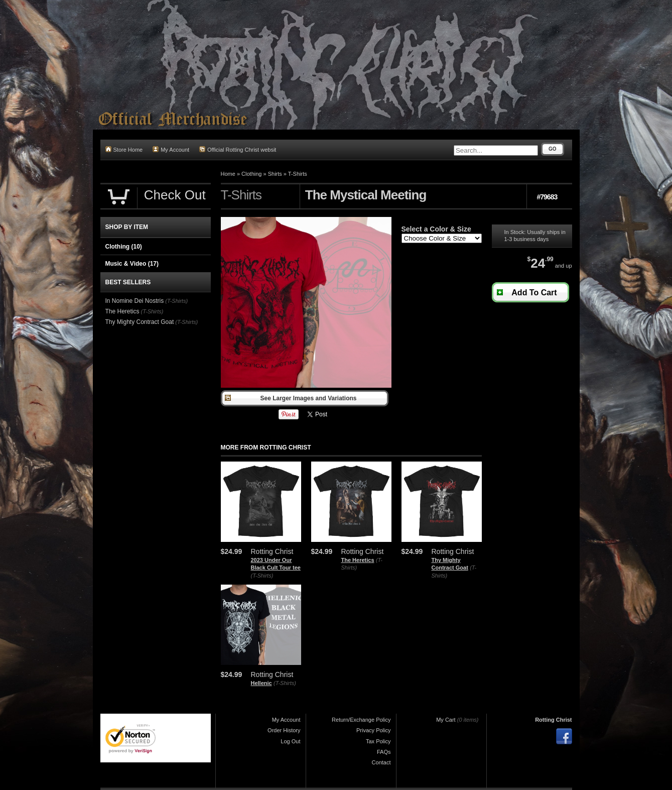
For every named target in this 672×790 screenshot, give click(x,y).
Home (228, 174)
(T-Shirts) (262, 576)
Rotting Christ (553, 720)
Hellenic (261, 683)
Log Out (290, 741)
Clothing (251, 174)
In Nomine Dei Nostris (135, 301)
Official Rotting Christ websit (238, 149)
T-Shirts (298, 174)
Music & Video (132, 264)
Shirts (275, 174)
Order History (284, 730)
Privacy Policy (373, 730)
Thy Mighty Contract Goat (140, 322)
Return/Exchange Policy (361, 720)
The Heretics (358, 560)
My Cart (446, 720)
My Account (171, 149)
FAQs (384, 752)
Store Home (124, 149)
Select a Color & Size (436, 229)
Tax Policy (378, 741)
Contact (381, 762)
